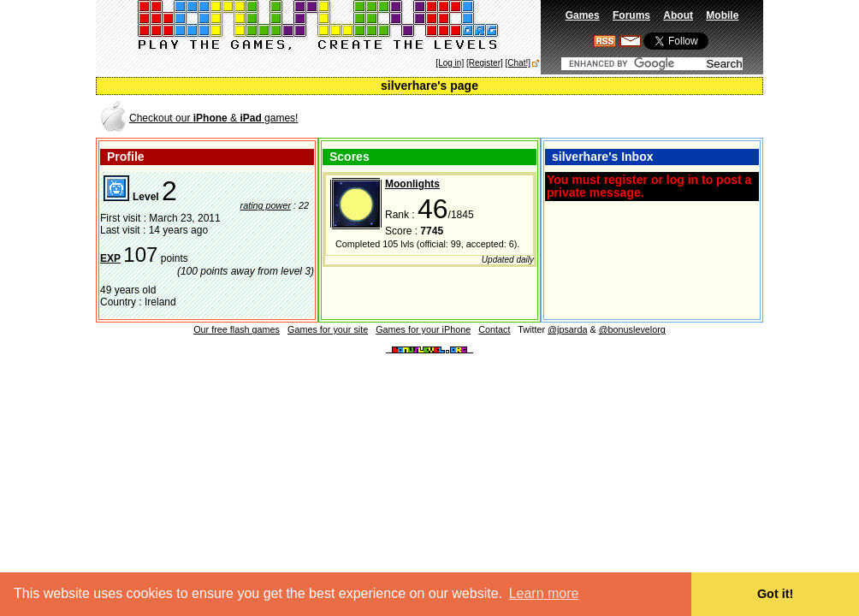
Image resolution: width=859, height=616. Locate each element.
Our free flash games (237, 329)
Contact (494, 329)
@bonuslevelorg (632, 329)
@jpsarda (567, 329)
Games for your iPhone (423, 329)
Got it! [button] (775, 594)
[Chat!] (518, 63)
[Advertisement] (561, 117)
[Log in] (450, 63)
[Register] (485, 63)
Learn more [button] (544, 593)
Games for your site (328, 329)
